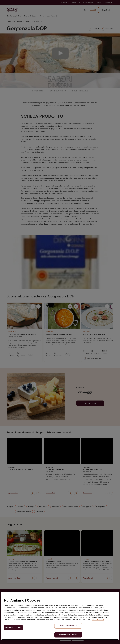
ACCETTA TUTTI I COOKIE (68, 635)
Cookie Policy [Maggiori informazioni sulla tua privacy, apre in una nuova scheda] (98, 620)
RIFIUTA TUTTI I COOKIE (68, 626)
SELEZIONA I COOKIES (13, 628)
